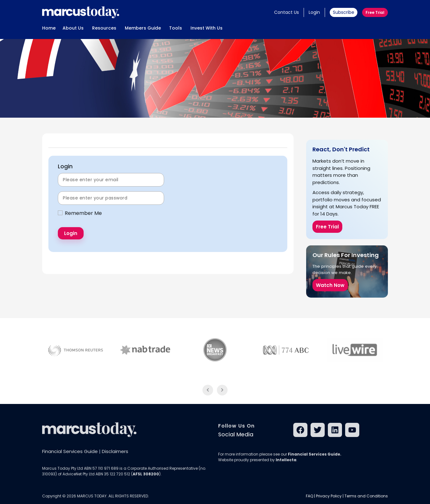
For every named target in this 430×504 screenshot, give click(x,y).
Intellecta (286, 460)
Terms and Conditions (366, 496)
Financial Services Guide (70, 451)
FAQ (309, 496)
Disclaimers (115, 451)
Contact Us (287, 12)
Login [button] (314, 12)
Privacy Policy (329, 496)
